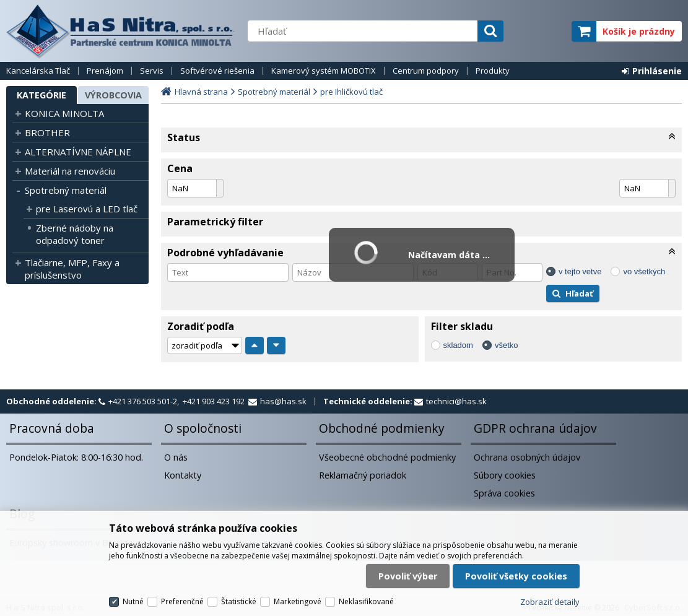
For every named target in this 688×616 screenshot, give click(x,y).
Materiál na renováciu (70, 171)
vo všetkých (644, 271)
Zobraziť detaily (550, 602)
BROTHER (47, 132)
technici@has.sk (456, 401)
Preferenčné (182, 601)
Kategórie (41, 95)
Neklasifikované (366, 601)
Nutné (133, 601)
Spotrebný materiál (66, 190)
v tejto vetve (580, 271)
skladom (458, 345)
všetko (507, 345)
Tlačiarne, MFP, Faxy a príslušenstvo (72, 269)
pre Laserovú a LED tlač (87, 209)
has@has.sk (283, 401)
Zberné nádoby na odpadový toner (75, 234)
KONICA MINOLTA (64, 113)
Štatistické (239, 601)
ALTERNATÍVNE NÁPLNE (78, 152)
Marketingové (298, 601)
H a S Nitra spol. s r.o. (121, 31)
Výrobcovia (113, 95)
